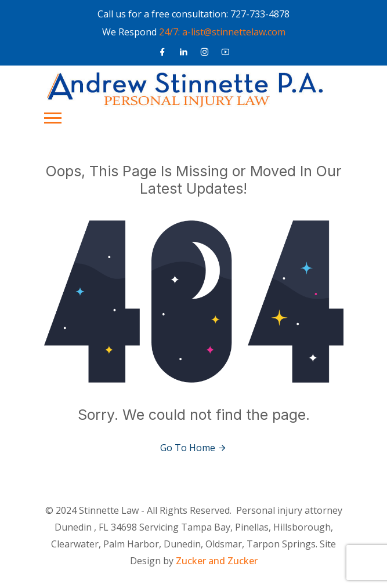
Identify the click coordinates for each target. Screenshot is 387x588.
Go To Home (193, 448)
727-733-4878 (260, 14)
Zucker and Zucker (217, 561)
